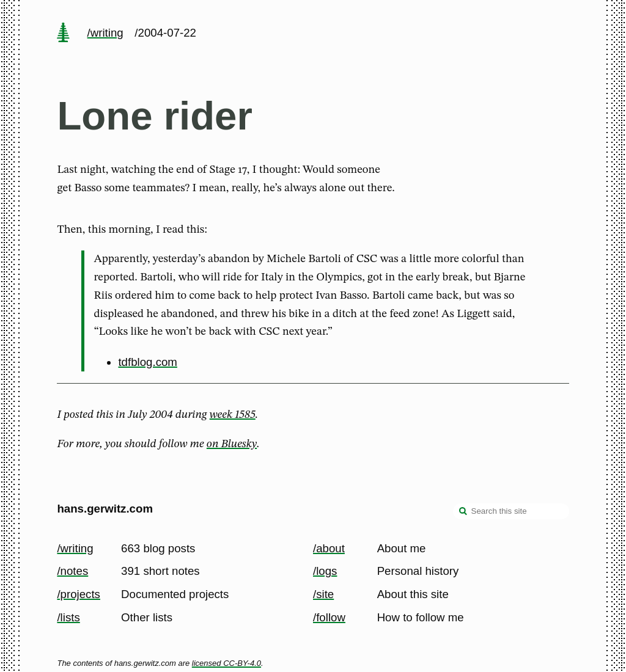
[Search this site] (511, 511)
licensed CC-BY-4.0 (226, 663)
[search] (463, 513)
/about (329, 548)
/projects (79, 594)
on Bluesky (232, 444)
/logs (325, 571)
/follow (329, 617)
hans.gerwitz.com (105, 509)
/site (323, 594)
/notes (72, 571)
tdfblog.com (147, 362)
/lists (68, 617)
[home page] (64, 34)
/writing (105, 33)
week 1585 (233, 415)
